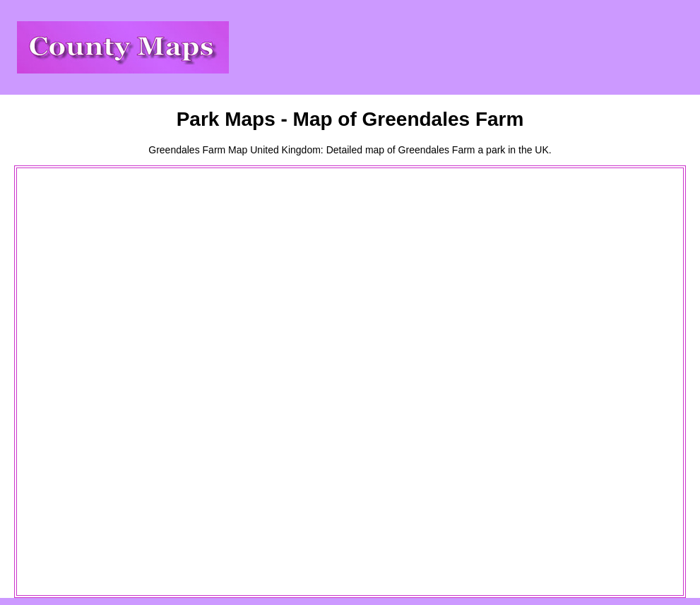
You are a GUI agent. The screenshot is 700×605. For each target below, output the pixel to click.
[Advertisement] (75, 382)
